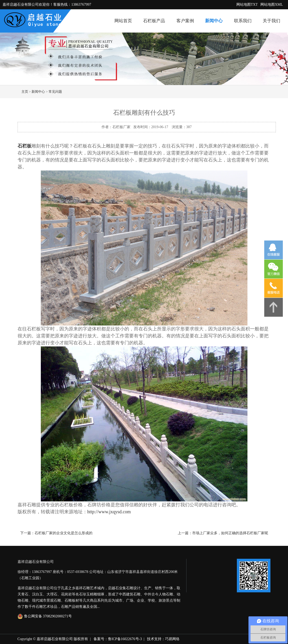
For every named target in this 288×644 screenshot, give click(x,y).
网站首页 (123, 21)
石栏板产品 (154, 21)
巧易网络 (172, 639)
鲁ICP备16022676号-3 (125, 639)
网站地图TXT (247, 5)
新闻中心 (214, 21)
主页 (25, 92)
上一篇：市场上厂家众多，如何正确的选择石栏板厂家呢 (223, 533)
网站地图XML (272, 5)
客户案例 (185, 21)
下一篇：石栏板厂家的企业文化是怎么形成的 (56, 533)
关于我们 (271, 21)
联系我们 (243, 21)
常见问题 (55, 92)
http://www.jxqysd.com (109, 512)
